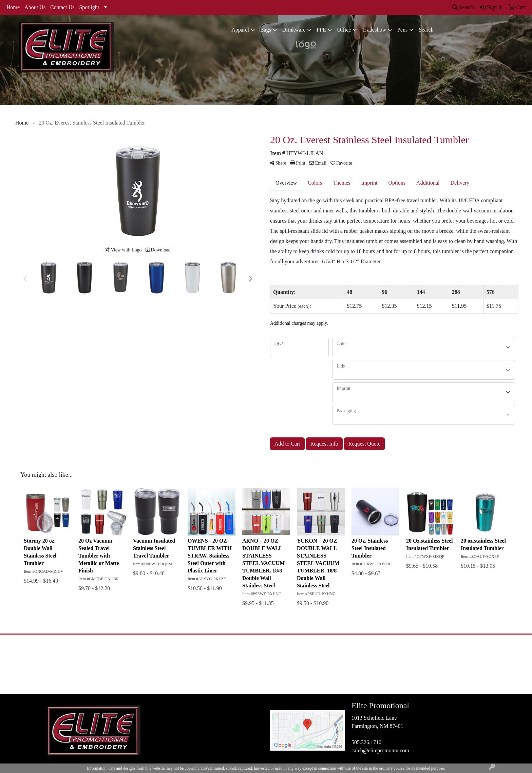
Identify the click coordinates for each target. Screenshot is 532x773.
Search (463, 7)
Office (344, 30)
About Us (35, 7)
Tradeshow (374, 30)
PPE (321, 30)
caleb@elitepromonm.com (380, 750)
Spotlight (89, 7)
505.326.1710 (366, 742)
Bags (266, 30)
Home (13, 7)
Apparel (240, 30)
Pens (402, 30)
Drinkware (294, 30)
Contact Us (62, 7)
